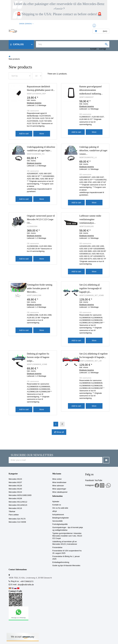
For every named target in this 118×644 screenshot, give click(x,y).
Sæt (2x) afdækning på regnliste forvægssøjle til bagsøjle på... (90, 288)
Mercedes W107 (15, 482)
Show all (60, 432)
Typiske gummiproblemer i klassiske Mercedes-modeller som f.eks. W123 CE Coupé (67, 536)
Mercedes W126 (15, 486)
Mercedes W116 (15, 508)
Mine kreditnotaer (59, 482)
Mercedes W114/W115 (18, 505)
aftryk (55, 511)
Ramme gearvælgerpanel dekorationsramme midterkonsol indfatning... (91, 90)
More (42, 134)
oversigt (102, 49)
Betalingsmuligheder (61, 518)
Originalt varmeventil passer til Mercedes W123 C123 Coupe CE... (41, 219)
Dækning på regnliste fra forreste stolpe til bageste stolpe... (38, 357)
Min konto (57, 474)
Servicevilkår (58, 521)
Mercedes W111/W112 (18, 502)
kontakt (93, 49)
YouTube (98, 480)
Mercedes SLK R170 (17, 519)
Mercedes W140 (15, 489)
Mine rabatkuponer (60, 492)
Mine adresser (58, 486)
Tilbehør (12, 511)
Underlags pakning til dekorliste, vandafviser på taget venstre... (93, 150)
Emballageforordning (61, 562)
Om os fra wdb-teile (60, 508)
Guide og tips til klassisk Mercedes (66, 565)
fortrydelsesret (58, 515)
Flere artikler (14, 515)
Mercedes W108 (15, 498)
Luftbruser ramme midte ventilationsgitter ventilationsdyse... (90, 219)
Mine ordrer (57, 479)
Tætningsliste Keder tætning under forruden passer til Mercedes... (40, 288)
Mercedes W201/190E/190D (20, 495)
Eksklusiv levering (34, 103)
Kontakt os (57, 505)
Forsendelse (57, 547)
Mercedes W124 (15, 492)
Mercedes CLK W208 (17, 522)
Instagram (89, 485)
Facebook (89, 480)
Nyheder (56, 502)
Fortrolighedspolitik (60, 524)
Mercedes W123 (15, 479)
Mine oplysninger (59, 489)
